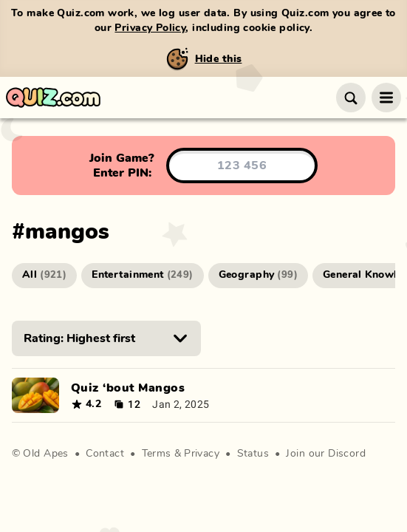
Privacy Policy (150, 28)
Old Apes (45, 454)
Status (253, 454)
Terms (157, 454)
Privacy (202, 454)
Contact (105, 454)
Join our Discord (326, 454)
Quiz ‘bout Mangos (128, 388)
